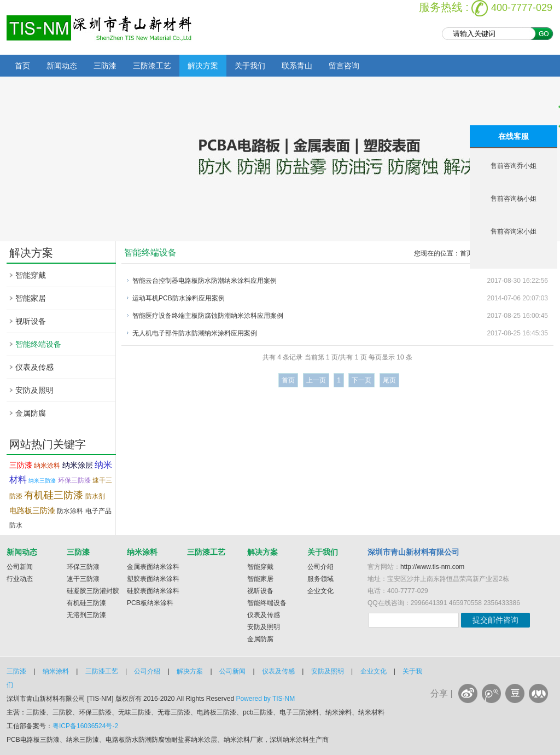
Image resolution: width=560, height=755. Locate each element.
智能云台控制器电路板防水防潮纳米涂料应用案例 (205, 281)
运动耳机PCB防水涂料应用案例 (179, 298)
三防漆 (105, 66)
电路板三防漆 (32, 510)
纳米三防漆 (42, 481)
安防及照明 (34, 390)
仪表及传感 (34, 367)
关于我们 (250, 66)
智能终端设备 (38, 344)
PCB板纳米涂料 (150, 603)
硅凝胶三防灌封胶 (93, 591)
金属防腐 (31, 413)
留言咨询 (344, 66)
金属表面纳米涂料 (153, 567)
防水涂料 (70, 511)
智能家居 (31, 298)
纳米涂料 (47, 466)
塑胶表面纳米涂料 (153, 579)
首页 (22, 66)
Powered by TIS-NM (265, 699)
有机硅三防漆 (54, 495)
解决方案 (203, 66)
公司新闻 (20, 567)
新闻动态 (62, 66)
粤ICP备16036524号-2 (85, 726)
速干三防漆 (83, 579)
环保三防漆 (74, 480)
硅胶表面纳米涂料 (153, 591)
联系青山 (297, 66)
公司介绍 (320, 567)
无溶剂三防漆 (86, 615)
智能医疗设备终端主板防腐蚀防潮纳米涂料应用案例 (208, 316)
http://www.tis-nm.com (432, 567)
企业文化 (320, 591)
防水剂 (95, 496)
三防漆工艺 (152, 66)
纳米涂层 (78, 465)
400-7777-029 (522, 8)
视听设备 (31, 321)
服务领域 (320, 579)
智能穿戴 (31, 275)
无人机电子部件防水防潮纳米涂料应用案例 (195, 333)
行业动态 (20, 579)
